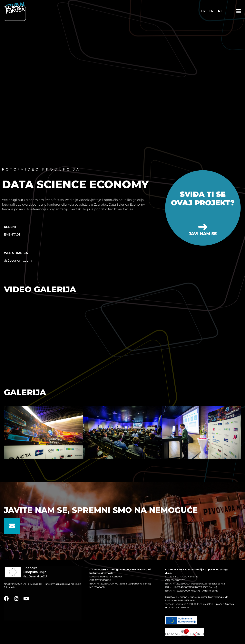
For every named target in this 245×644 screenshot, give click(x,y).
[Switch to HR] (203, 11)
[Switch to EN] (211, 11)
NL (220, 11)
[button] (8, 433)
